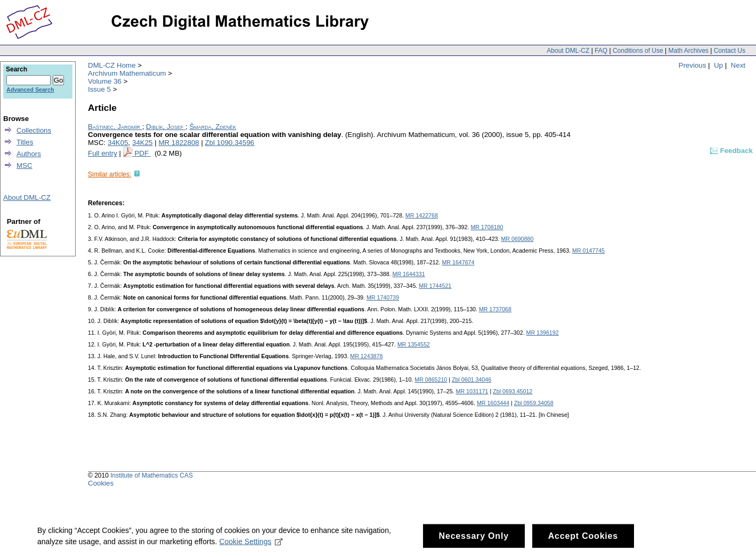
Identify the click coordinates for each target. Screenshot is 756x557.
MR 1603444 (493, 403)
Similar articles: (109, 174)
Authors (29, 154)
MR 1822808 (178, 143)
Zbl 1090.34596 (230, 143)
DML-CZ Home (112, 65)
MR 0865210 (431, 380)
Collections (34, 130)
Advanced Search (30, 90)
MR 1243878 (366, 356)
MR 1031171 (472, 391)
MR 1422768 (422, 215)
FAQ (601, 51)
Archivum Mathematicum (127, 73)
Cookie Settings (251, 545)
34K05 (118, 143)
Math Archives (688, 51)
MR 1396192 (543, 333)
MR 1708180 (487, 227)
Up (718, 65)
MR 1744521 (435, 286)
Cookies (101, 483)
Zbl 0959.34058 (534, 403)
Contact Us (730, 51)
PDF (142, 153)
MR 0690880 (517, 239)
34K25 (143, 143)
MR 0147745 (588, 251)
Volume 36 (105, 81)
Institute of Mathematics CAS (152, 475)
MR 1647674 (458, 262)
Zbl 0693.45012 (513, 391)
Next (738, 65)
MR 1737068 (495, 309)
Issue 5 (99, 89)
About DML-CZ (568, 51)
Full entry (103, 153)
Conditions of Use (638, 51)
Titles (25, 142)
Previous (693, 65)
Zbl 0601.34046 (472, 380)
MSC (25, 166)
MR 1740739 (383, 297)
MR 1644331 (409, 274)
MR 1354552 (414, 344)
